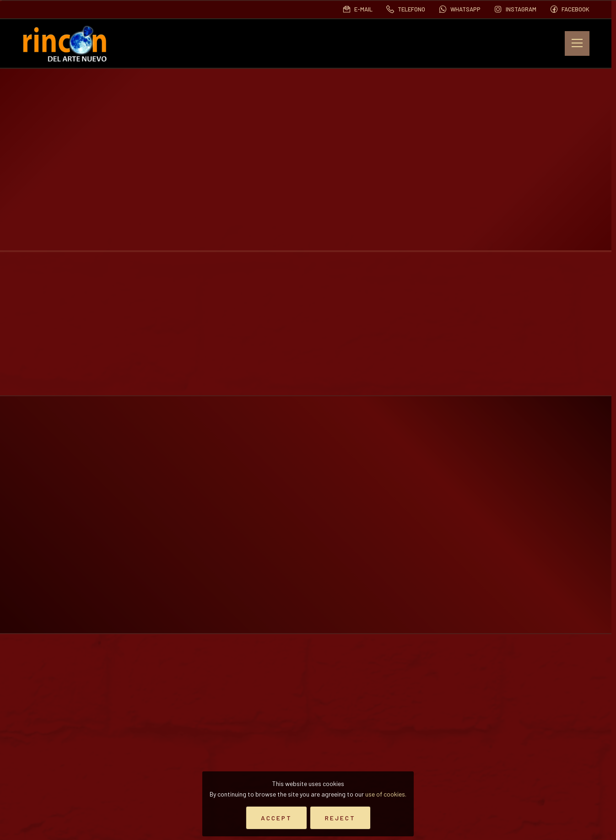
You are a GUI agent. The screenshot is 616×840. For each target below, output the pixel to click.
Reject (340, 818)
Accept (276, 818)
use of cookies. (386, 794)
